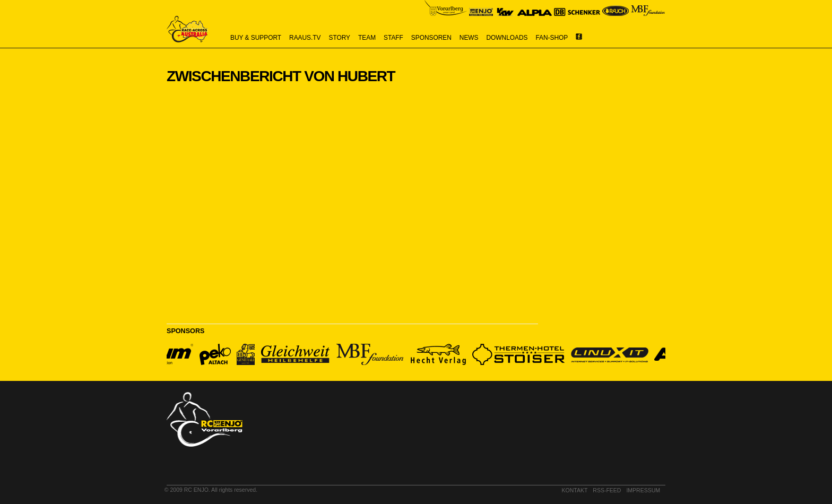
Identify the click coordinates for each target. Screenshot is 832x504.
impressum (643, 490)
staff (393, 38)
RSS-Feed (607, 490)
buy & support (256, 38)
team (367, 38)
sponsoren (431, 38)
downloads (507, 38)
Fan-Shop (552, 38)
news (469, 38)
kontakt (575, 490)
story (340, 38)
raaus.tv (305, 38)
